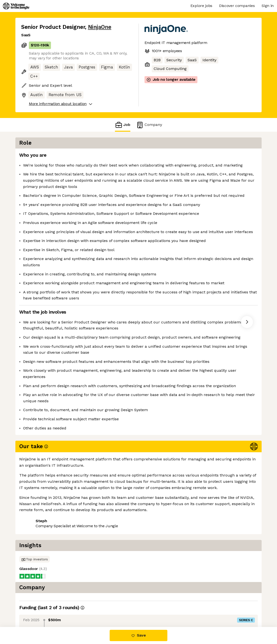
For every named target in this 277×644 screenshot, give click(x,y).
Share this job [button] (34, 607)
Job (123, 125)
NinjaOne (100, 27)
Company (149, 125)
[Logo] (16, 6)
